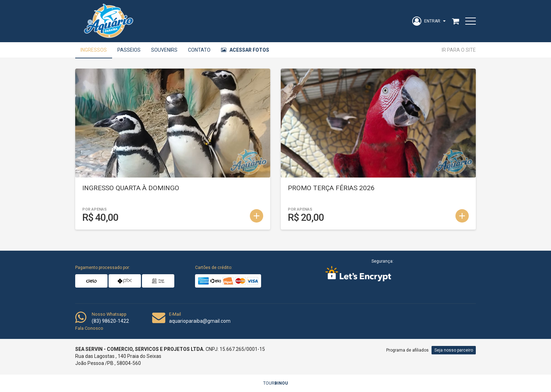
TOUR (275, 383)
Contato (199, 50)
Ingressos (94, 50)
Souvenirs (164, 50)
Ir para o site (459, 50)
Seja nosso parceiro (454, 350)
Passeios (129, 50)
